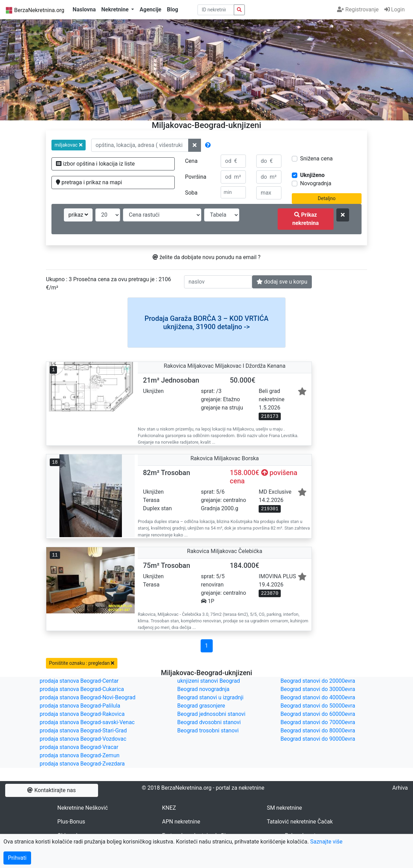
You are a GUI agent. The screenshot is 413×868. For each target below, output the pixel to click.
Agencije (150, 9)
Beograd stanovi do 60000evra (318, 714)
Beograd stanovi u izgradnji (210, 697)
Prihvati (17, 858)
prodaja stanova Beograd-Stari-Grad (83, 731)
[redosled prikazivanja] (162, 215)
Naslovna (84, 9)
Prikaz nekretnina (305, 219)
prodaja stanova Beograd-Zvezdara (82, 764)
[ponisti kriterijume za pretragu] (343, 215)
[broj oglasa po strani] (108, 215)
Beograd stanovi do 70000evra (318, 722)
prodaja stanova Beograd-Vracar (79, 747)
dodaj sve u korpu (282, 282)
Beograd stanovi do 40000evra (318, 697)
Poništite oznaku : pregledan (82, 663)
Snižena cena (316, 159)
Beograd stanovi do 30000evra (318, 689)
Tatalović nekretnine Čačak (300, 822)
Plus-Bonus (71, 822)
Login (395, 9)
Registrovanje (358, 9)
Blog (172, 9)
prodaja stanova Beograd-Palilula (80, 706)
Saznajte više (326, 842)
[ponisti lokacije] (195, 145)
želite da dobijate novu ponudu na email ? (207, 257)
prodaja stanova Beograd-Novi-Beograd (88, 697)
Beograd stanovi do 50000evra (318, 706)
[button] (69, 145)
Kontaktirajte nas (51, 790)
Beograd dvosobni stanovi (209, 722)
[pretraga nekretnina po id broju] (239, 10)
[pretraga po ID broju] (216, 10)
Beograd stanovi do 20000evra (318, 681)
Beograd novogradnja (203, 689)
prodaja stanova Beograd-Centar (79, 681)
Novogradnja (316, 183)
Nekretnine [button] (116, 9)
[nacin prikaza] (222, 215)
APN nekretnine (181, 822)
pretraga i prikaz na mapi (89, 182)
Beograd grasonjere (201, 706)
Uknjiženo (312, 175)
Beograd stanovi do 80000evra (318, 731)
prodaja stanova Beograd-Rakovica (82, 714)
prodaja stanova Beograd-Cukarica (82, 689)
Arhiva (400, 788)
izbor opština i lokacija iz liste (95, 164)
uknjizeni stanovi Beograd (209, 681)
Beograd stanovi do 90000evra (318, 739)
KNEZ (169, 808)
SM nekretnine (285, 808)
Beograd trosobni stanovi (208, 731)
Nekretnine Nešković (83, 808)
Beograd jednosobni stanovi (211, 714)
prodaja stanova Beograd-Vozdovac (83, 739)
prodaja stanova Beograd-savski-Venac (87, 722)
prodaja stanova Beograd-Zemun (80, 755)
